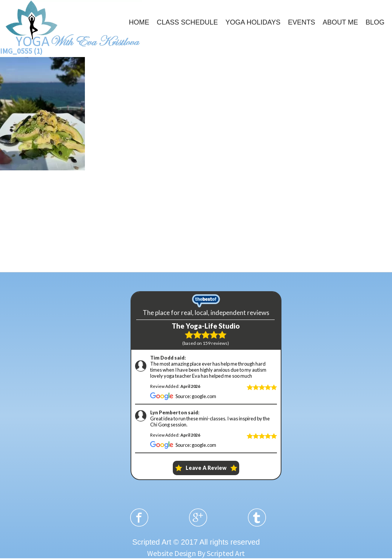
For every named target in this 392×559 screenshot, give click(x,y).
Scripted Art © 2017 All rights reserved (196, 542)
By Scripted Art (221, 553)
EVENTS (301, 22)
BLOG (375, 22)
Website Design (171, 553)
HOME (139, 22)
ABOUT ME (340, 22)
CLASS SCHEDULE (187, 22)
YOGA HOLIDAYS (253, 22)
